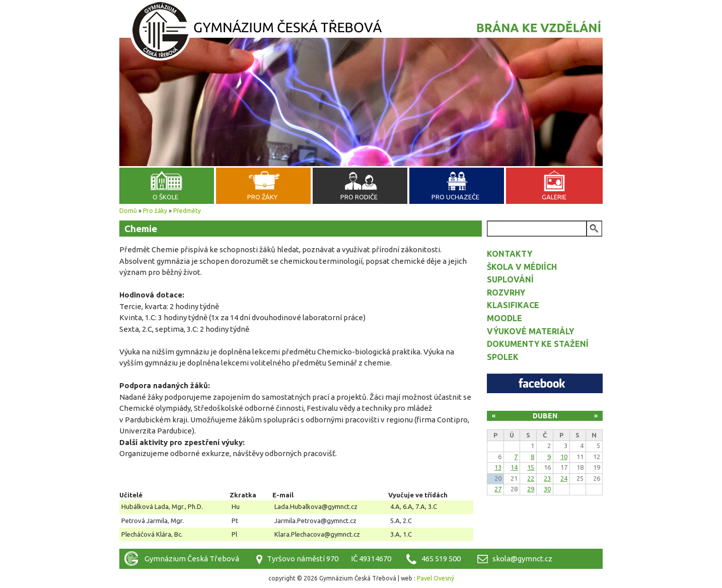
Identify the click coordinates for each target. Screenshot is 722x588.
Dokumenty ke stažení (538, 344)
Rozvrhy (506, 292)
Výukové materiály (530, 331)
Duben (545, 416)
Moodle (504, 318)
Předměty (187, 211)
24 (564, 478)
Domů (128, 211)
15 (531, 467)
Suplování (510, 279)
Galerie (554, 197)
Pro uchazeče (455, 197)
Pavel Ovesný (436, 578)
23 (547, 478)
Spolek (503, 357)
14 (514, 467)
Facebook (545, 383)
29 (531, 489)
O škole (165, 197)
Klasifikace (513, 305)
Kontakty (510, 254)
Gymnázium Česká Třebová (361, 33)
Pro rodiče (359, 197)
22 (531, 478)
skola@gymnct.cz (522, 559)
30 (547, 489)
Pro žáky (262, 197)
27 (498, 489)
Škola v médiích (522, 267)
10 (564, 457)
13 (498, 467)
